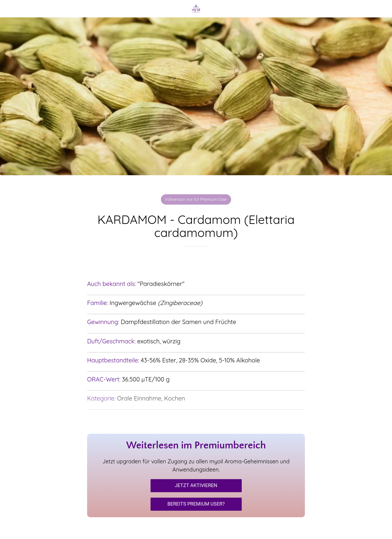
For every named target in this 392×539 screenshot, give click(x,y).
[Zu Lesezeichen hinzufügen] (196, 263)
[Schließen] (11, 9)
